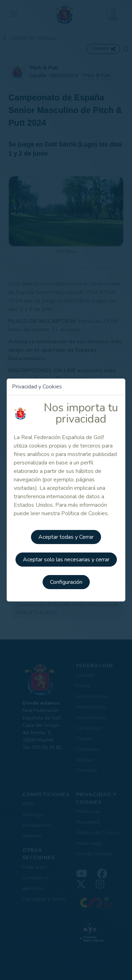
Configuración (66, 582)
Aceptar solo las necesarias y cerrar (66, 560)
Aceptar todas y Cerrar (66, 537)
